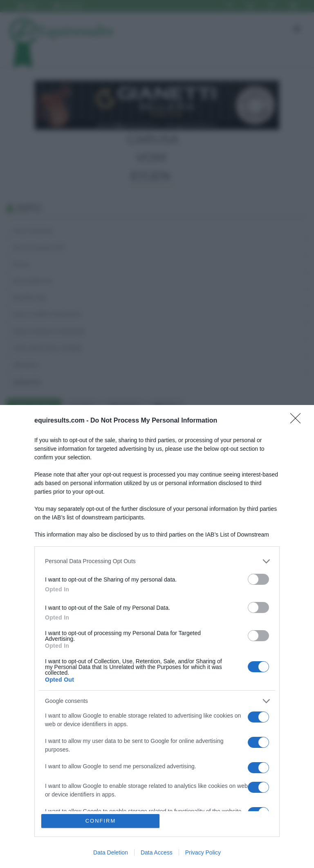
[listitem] (157, 561)
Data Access (157, 852)
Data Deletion (111, 852)
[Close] (298, 421)
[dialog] (157, 636)
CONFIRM (101, 821)
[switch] (258, 579)
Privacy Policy (203, 852)
